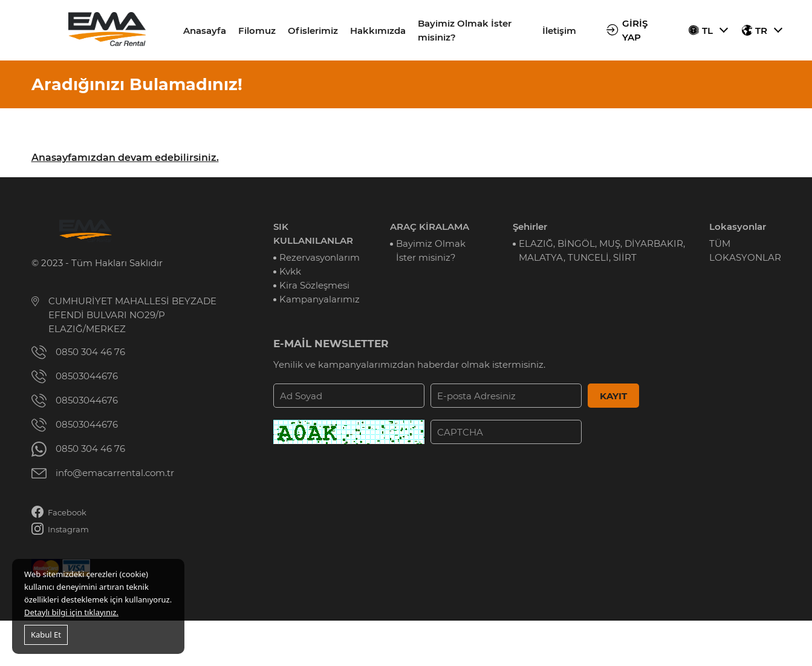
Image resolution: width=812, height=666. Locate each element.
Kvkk (290, 271)
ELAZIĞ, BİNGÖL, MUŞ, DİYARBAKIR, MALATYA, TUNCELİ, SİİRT (602, 250)
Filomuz (257, 31)
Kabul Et (46, 635)
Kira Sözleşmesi (314, 285)
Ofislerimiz (313, 31)
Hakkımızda (378, 31)
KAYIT (613, 396)
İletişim (559, 31)
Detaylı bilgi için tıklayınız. (71, 612)
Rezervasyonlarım (320, 257)
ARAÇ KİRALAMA (430, 227)
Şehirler (530, 227)
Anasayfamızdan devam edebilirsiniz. (125, 158)
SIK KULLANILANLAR (313, 233)
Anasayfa (205, 31)
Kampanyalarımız (320, 299)
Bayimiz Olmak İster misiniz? (465, 30)
